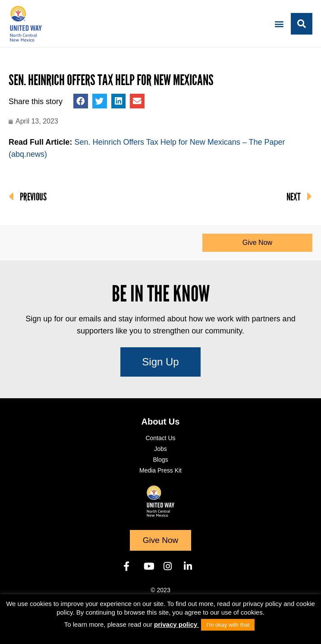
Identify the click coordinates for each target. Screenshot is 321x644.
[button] (279, 24)
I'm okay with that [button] (228, 625)
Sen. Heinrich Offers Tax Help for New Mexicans (111, 80)
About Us (161, 422)
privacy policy (176, 624)
